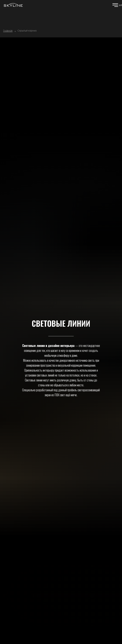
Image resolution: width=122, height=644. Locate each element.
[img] (115, 5)
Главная (8, 31)
